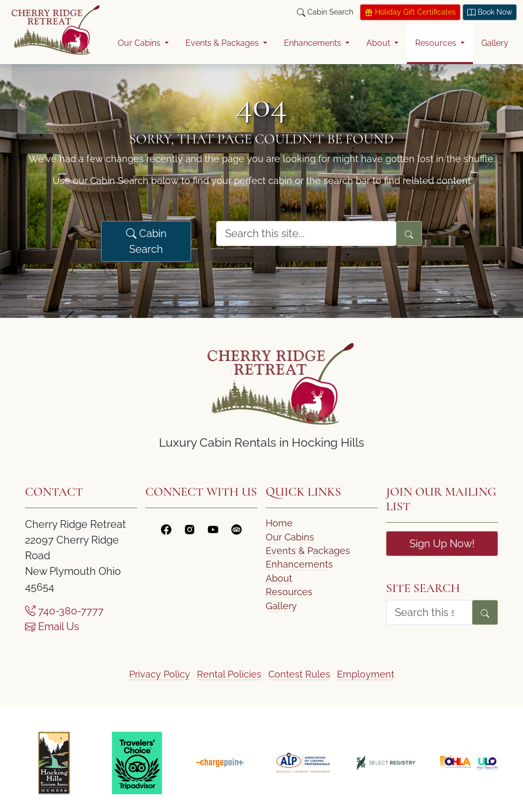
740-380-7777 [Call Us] (64, 611)
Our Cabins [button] (140, 43)
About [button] (379, 43)
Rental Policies (229, 674)
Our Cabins (290, 537)
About (279, 578)
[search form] (306, 233)
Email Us (52, 626)
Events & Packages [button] (223, 43)
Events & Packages (308, 551)
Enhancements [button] (314, 43)
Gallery (495, 43)
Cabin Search (146, 241)
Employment (366, 674)
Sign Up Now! (442, 544)
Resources (289, 592)
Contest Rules (299, 674)
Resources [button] (437, 43)
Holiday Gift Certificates (410, 12)
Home (279, 523)
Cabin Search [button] (325, 12)
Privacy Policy (160, 674)
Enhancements (299, 564)
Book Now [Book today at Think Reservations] (490, 12)
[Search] (409, 233)
